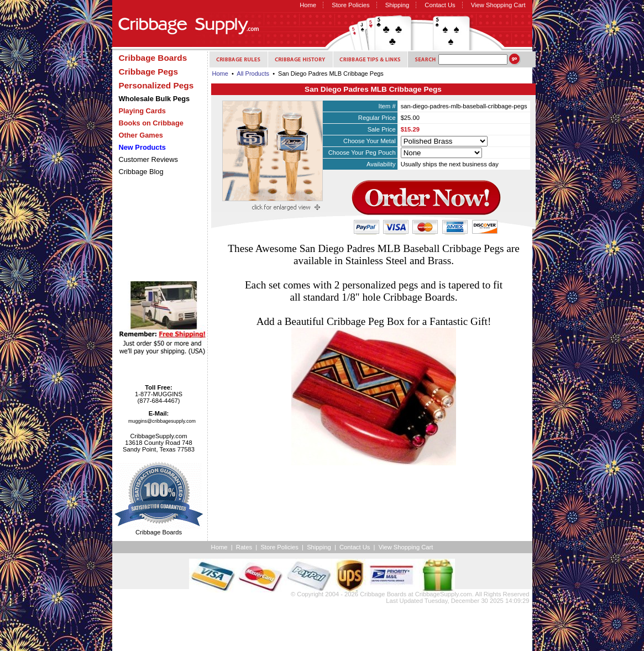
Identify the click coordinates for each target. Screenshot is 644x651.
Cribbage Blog (141, 172)
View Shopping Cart (498, 5)
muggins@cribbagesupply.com (162, 421)
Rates (244, 547)
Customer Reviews (148, 159)
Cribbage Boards (383, 594)
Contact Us (440, 5)
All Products (253, 73)
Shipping (397, 5)
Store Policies (350, 5)
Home (308, 5)
